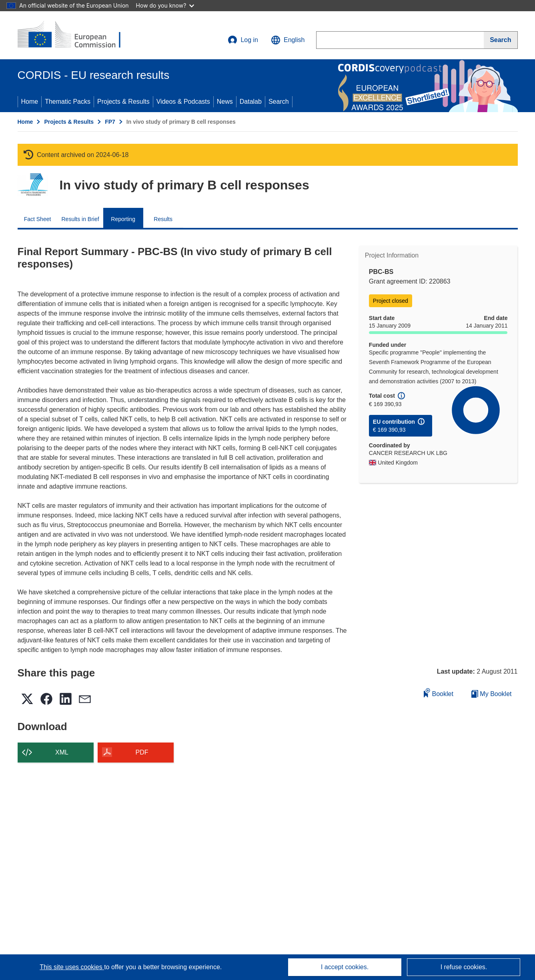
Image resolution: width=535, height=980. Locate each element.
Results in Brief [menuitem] (80, 219)
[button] (288, 40)
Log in (243, 40)
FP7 (110, 122)
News (225, 102)
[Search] (501, 40)
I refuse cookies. (464, 967)
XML (62, 752)
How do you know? (165, 5)
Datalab (251, 102)
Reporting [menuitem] (123, 219)
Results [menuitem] (163, 219)
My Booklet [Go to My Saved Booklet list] (492, 694)
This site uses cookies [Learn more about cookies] (72, 967)
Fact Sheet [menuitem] (38, 219)
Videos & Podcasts (183, 102)
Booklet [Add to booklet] (439, 693)
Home (30, 102)
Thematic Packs (68, 102)
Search (279, 102)
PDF (142, 752)
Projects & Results (123, 102)
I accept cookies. (345, 967)
